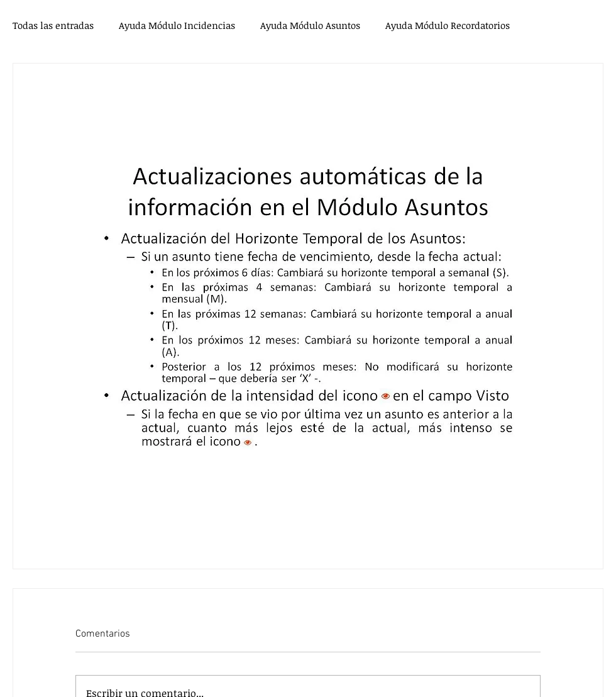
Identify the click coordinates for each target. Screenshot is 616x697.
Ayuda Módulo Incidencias (177, 25)
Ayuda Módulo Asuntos (310, 25)
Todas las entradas (53, 25)
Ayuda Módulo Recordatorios (448, 25)
